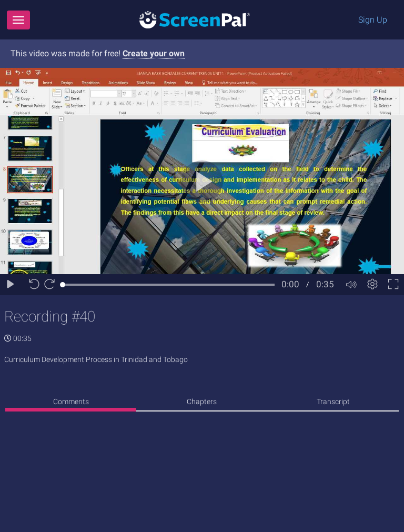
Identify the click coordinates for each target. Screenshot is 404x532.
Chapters (202, 401)
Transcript (333, 401)
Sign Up (373, 20)
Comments (71, 401)
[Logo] (195, 19)
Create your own (154, 53)
